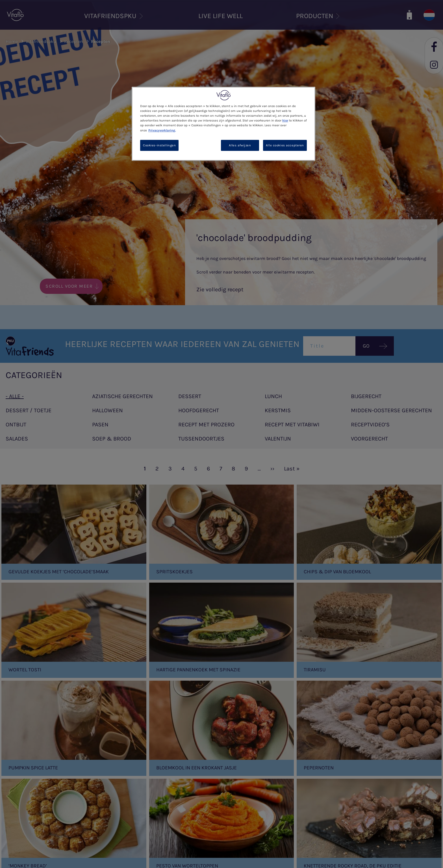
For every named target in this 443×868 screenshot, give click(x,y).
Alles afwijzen (240, 145)
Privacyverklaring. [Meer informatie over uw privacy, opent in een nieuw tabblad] (162, 130)
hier (285, 121)
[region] (223, 124)
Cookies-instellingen (159, 145)
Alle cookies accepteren (285, 145)
